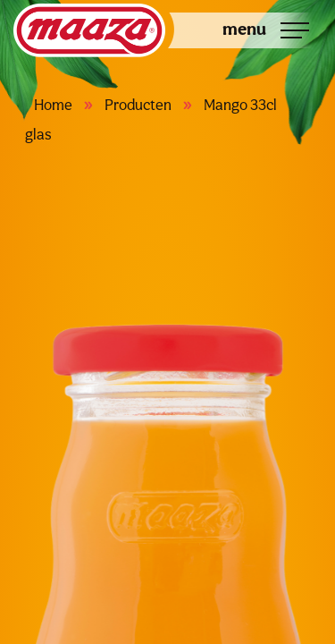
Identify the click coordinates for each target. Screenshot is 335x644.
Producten (138, 105)
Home (53, 105)
